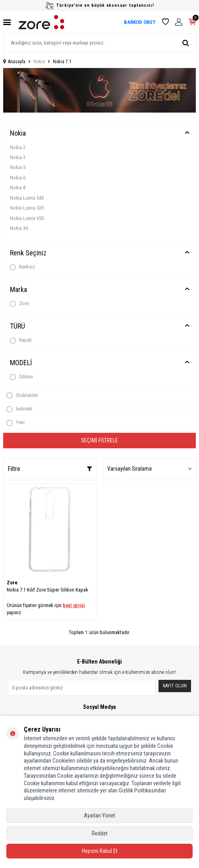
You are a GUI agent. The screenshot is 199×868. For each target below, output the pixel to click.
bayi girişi (74, 605)
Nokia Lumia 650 (27, 218)
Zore (19, 304)
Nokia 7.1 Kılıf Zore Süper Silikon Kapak (47, 590)
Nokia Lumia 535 (27, 208)
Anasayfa (14, 62)
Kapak (21, 340)
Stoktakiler (22, 395)
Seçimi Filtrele (99, 440)
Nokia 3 (18, 157)
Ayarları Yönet (99, 815)
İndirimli (19, 409)
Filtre (50, 469)
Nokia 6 (18, 178)
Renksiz (22, 267)
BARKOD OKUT (140, 22)
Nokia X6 (19, 228)
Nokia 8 (18, 188)
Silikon (21, 377)
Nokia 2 (18, 147)
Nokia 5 (18, 167)
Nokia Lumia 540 (27, 198)
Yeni (16, 422)
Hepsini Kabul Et (100, 851)
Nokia (39, 62)
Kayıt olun (175, 686)
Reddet (100, 833)
